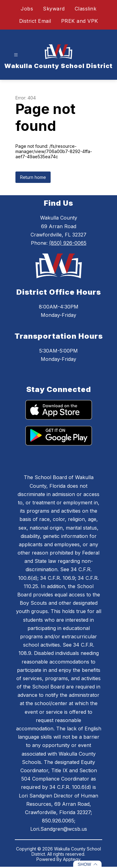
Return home (33, 177)
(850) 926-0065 (68, 243)
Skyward (54, 9)
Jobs (27, 9)
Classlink (86, 9)
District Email (35, 21)
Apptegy (72, 859)
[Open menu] (16, 55)
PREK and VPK (80, 21)
